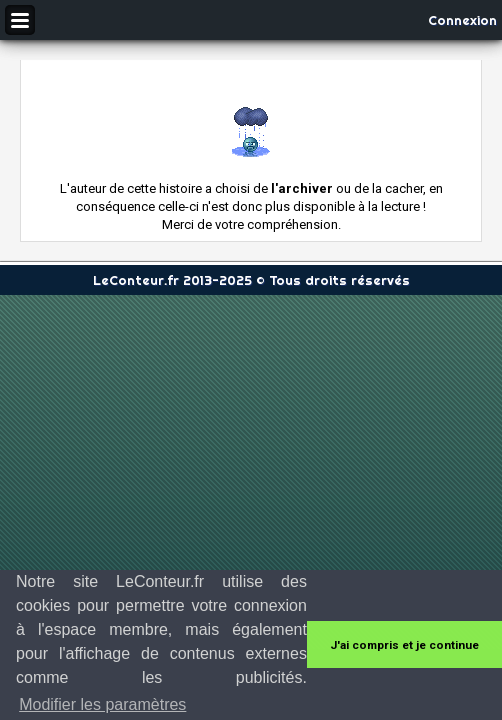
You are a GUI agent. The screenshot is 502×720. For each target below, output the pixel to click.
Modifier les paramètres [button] (102, 704)
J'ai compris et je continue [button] (404, 645)
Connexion (462, 20)
